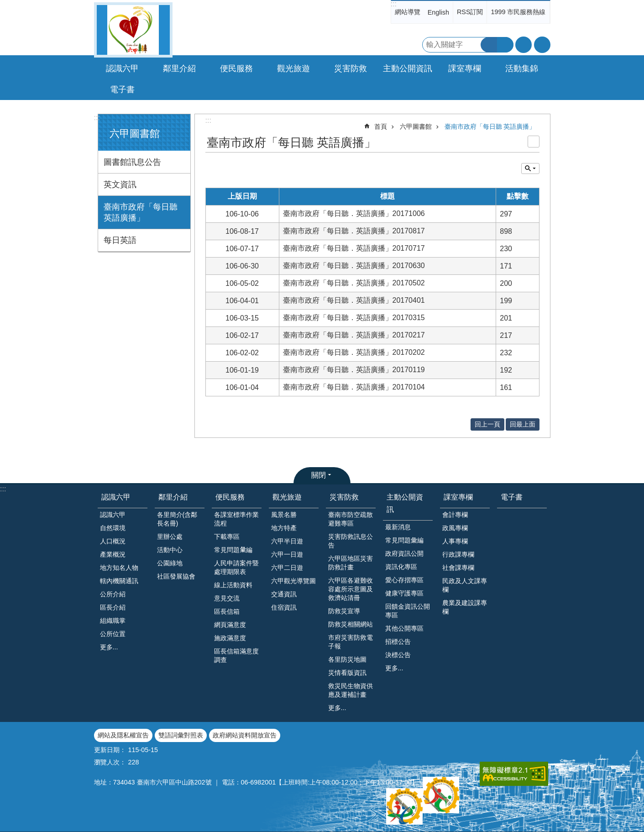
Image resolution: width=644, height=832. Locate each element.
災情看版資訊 (347, 673)
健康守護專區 (404, 593)
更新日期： (110, 750)
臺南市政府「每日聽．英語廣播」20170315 (354, 318)
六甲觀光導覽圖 (293, 581)
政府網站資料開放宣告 (245, 735)
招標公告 (398, 642)
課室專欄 (458, 497)
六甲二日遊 (287, 568)
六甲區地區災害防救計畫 (351, 563)
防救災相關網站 (351, 624)
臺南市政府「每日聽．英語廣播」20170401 (354, 300)
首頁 (381, 126)
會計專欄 (455, 515)
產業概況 (113, 554)
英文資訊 (120, 184)
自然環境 (113, 528)
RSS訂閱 (470, 12)
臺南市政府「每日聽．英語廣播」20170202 (354, 352)
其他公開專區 (404, 628)
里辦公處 (170, 537)
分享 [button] (542, 45)
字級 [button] (524, 45)
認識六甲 (116, 497)
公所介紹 (113, 594)
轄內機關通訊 (119, 581)
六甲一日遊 (287, 554)
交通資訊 (284, 594)
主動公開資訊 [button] (408, 68)
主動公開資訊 (405, 503)
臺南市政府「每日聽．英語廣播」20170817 (354, 231)
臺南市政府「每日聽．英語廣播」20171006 (354, 213)
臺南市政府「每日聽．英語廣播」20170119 (354, 370)
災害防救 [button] (351, 68)
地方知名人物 (119, 568)
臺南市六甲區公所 (133, 30)
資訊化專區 (401, 567)
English (438, 12)
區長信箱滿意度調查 (236, 656)
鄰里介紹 (173, 497)
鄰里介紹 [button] (179, 68)
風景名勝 (284, 515)
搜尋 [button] (489, 45)
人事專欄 (455, 541)
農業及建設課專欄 (465, 607)
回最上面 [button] (523, 424)
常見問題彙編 (404, 540)
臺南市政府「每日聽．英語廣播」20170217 (354, 335)
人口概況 (113, 541)
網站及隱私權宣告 (123, 735)
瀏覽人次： (110, 762)
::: (394, 4)
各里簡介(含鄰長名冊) (177, 519)
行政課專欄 (458, 554)
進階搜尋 (505, 45)
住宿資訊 (284, 607)
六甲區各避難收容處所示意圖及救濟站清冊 (351, 589)
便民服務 (230, 497)
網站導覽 (408, 12)
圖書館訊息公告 (132, 162)
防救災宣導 (344, 611)
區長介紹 (113, 607)
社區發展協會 (176, 576)
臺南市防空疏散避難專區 (351, 519)
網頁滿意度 (230, 625)
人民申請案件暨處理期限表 (236, 567)
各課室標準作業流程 (236, 519)
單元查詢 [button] (530, 169)
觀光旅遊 (287, 497)
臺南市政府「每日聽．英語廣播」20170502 (354, 283)
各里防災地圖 (347, 659)
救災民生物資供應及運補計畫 (351, 690)
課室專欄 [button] (465, 68)
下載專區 (227, 537)
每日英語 (120, 240)
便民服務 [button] (236, 68)
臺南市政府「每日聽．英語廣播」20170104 (354, 387)
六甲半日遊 (287, 541)
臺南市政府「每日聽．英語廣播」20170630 (354, 266)
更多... (109, 647)
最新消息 (398, 527)
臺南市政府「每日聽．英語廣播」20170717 (354, 248)
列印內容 (534, 142)
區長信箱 (227, 611)
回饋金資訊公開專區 (408, 611)
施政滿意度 (230, 638)
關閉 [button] (319, 475)
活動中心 (170, 550)
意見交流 (227, 598)
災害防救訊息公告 (351, 541)
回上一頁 (487, 424)
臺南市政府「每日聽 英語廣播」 (141, 212)
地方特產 (284, 528)
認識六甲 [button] (122, 68)
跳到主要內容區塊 (5, 5)
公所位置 (113, 634)
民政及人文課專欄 (465, 585)
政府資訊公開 (404, 553)
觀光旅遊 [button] (293, 68)
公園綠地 (170, 563)
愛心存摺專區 (404, 580)
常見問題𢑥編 (233, 550)
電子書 (122, 90)
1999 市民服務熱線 (518, 12)
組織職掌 (113, 621)
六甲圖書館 (135, 134)
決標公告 (398, 655)
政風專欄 (455, 528)
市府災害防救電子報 (351, 642)
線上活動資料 (233, 585)
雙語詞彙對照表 (181, 735)
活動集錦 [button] (522, 68)
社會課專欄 (458, 568)
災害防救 (344, 497)
